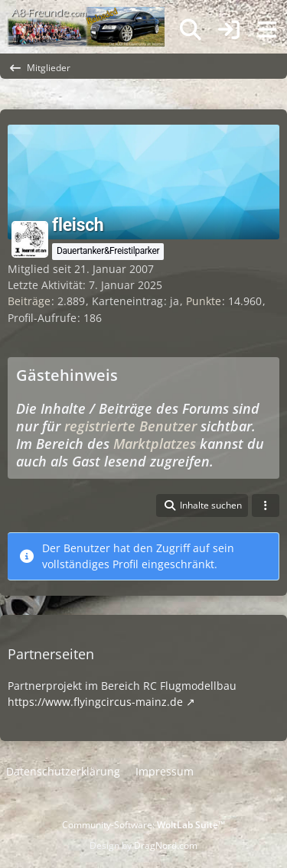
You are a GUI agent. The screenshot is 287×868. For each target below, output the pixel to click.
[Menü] (267, 30)
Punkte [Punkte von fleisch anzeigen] (204, 301)
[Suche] (191, 30)
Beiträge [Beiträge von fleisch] (29, 301)
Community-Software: (143, 825)
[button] (202, 506)
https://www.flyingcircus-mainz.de (95, 702)
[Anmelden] (229, 30)
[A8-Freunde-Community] (86, 15)
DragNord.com (166, 845)
